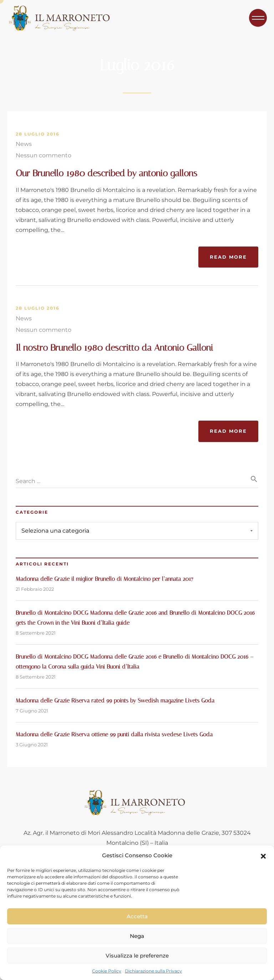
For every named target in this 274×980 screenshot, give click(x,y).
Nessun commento (44, 155)
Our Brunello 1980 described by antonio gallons (106, 173)
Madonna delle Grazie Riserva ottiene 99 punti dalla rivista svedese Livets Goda (114, 734)
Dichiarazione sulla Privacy (153, 971)
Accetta (137, 916)
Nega (137, 936)
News (24, 144)
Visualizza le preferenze (137, 956)
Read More (228, 257)
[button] (263, 855)
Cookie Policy (107, 971)
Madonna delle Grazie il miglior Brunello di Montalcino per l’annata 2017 (105, 579)
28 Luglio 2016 (38, 134)
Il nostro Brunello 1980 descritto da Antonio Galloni (114, 348)
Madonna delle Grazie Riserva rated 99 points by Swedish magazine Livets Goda (115, 700)
